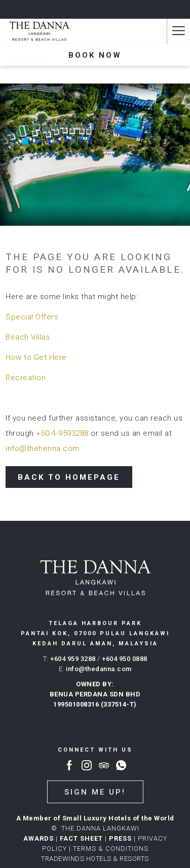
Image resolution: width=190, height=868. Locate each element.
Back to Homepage (69, 477)
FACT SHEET (81, 838)
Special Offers (32, 317)
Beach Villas (28, 337)
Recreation (26, 378)
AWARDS (39, 838)
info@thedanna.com (99, 669)
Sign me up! (95, 792)
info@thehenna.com (43, 448)
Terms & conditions (111, 849)
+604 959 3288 (73, 659)
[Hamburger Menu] (178, 31)
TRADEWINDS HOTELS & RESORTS (95, 859)
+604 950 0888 (125, 659)
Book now (95, 55)
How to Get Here (36, 357)
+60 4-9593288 (62, 433)
